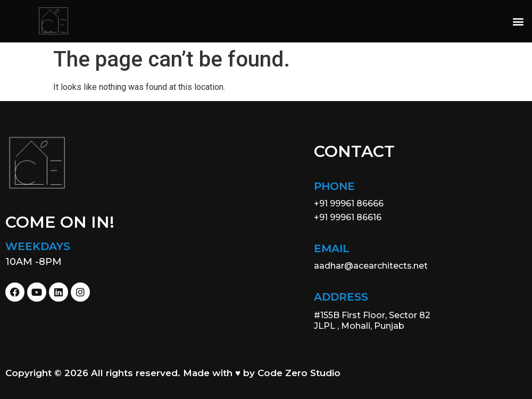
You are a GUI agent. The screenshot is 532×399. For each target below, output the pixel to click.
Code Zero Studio (299, 373)
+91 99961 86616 (348, 217)
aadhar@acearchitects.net (371, 266)
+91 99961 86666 (349, 203)
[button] (518, 21)
